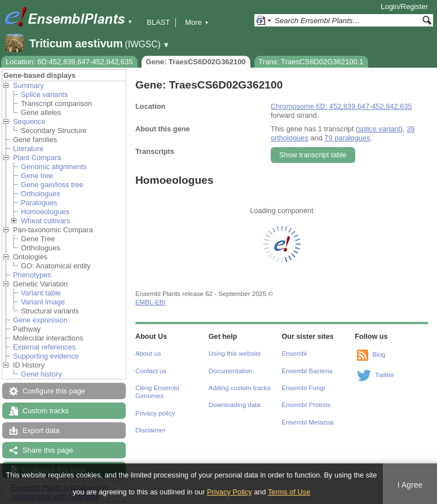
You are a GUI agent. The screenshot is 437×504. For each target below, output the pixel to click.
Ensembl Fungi (304, 388)
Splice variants (44, 94)
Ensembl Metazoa (308, 422)
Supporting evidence (46, 356)
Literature (28, 149)
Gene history (41, 374)
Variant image (43, 302)
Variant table (41, 293)
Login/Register (404, 6)
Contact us (151, 371)
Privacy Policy (229, 492)
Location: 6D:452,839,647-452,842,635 (69, 62)
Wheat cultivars (45, 221)
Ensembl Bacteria (307, 371)
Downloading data (235, 405)
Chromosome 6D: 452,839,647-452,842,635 (341, 106)
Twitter (385, 375)
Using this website (235, 353)
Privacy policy (155, 413)
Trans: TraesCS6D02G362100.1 (311, 62)
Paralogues (39, 203)
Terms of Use (289, 492)
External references (44, 347)
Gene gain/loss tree (52, 185)
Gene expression (40, 320)
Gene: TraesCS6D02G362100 (196, 62)
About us (148, 353)
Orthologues (41, 194)
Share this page (48, 450)
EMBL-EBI (151, 302)
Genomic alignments (54, 167)
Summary (28, 85)
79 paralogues (347, 138)
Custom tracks (46, 411)
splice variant (379, 129)
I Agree (410, 485)
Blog (379, 355)
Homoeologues (45, 212)
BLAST (158, 22)
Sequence (29, 121)
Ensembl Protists (306, 405)
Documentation (230, 371)
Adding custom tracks (240, 388)
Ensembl (295, 353)
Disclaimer (151, 430)
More (197, 22)
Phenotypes (32, 275)
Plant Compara (37, 158)
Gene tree (37, 176)
